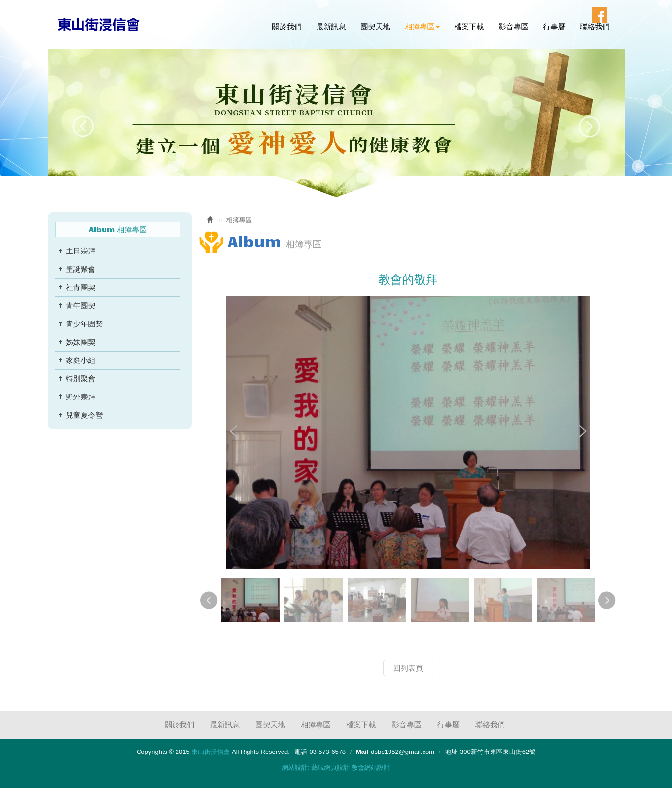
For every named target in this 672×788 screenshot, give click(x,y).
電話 (300, 752)
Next (589, 126)
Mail (362, 752)
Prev (84, 126)
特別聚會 (81, 378)
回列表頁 (408, 668)
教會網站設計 (371, 768)
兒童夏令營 (85, 415)
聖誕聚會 (81, 269)
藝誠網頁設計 (330, 768)
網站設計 (295, 768)
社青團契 (81, 287)
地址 (451, 752)
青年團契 (81, 305)
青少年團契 (85, 324)
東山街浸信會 (99, 24)
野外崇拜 (81, 397)
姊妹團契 (81, 342)
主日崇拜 (81, 251)
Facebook (600, 15)
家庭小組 (81, 360)
